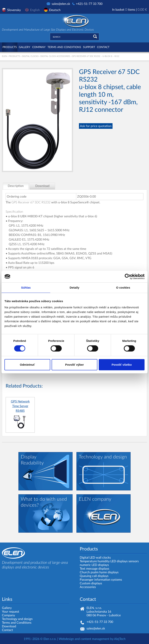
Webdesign (66, 639)
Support (89, 47)
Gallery (25, 47)
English (35, 10)
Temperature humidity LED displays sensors (109, 561)
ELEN (4, 56)
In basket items (130, 10)
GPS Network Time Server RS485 (20, 406)
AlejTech (120, 639)
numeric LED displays (94, 565)
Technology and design (17, 619)
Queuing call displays (94, 576)
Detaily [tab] (74, 287)
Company (39, 47)
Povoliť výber (74, 365)
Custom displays (91, 583)
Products (10, 47)
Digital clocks (30, 56)
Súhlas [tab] (26, 287)
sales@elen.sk (61, 4)
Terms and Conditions (64, 47)
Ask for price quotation (96, 126)
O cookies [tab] (123, 287)
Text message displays (94, 569)
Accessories (88, 587)
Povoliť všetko (122, 365)
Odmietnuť (27, 365)
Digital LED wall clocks (95, 558)
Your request (11, 612)
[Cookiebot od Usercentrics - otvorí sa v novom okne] (128, 276)
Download (9, 626)
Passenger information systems (101, 580)
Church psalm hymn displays (99, 572)
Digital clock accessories (55, 56)
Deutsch (55, 10)
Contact (103, 47)
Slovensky (14, 10)
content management (95, 639)
